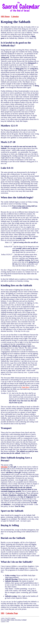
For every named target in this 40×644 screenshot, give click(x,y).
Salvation (4, 467)
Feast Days (25, 387)
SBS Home (5, 16)
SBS (3, 613)
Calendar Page (12, 613)
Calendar (15, 16)
